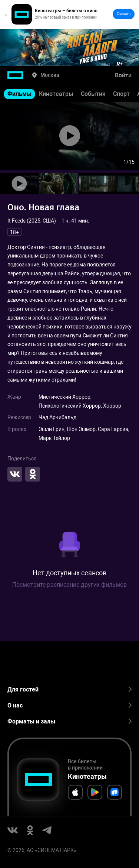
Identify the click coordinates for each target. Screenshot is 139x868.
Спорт (121, 94)
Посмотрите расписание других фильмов (69, 585)
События (93, 94)
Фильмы (19, 94)
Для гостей (69, 689)
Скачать (124, 14)
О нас (69, 705)
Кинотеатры (56, 94)
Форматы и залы (69, 721)
